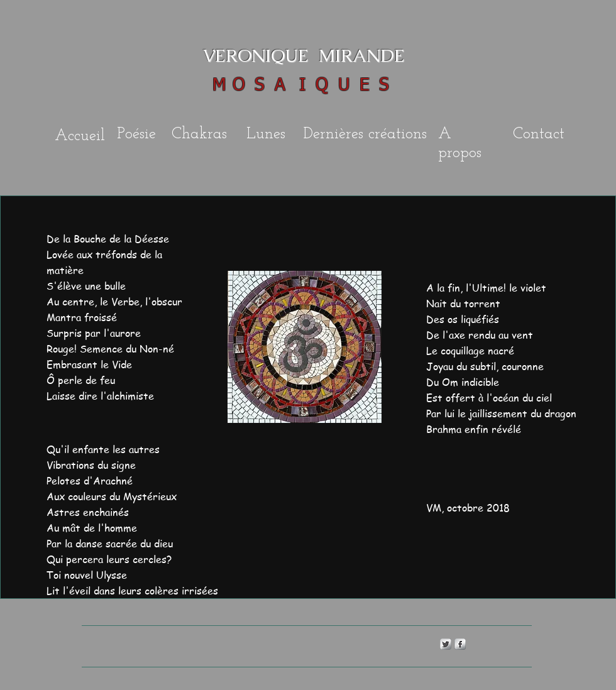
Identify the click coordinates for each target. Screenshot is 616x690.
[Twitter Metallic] (446, 644)
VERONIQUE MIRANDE (291, 55)
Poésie (136, 134)
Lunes (266, 134)
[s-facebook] (460, 644)
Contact (539, 134)
